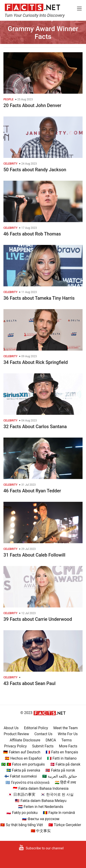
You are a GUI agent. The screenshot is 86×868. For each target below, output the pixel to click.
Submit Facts (43, 746)
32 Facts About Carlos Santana (35, 427)
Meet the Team (66, 728)
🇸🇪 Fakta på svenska (23, 770)
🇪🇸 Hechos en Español (23, 758)
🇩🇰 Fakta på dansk (65, 764)
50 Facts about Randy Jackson (35, 170)
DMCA (51, 740)
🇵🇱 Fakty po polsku (22, 813)
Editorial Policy (36, 728)
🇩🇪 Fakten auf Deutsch (22, 752)
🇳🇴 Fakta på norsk (60, 770)
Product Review (16, 734)
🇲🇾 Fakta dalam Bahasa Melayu (41, 801)
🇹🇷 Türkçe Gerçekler (65, 825)
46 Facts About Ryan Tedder (32, 491)
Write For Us (68, 734)
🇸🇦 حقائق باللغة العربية (60, 776)
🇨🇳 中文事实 (41, 831)
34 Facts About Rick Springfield (36, 362)
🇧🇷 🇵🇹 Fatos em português (23, 764)
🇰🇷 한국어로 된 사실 (57, 794)
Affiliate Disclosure (25, 740)
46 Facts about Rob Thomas (32, 234)
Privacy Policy (15, 746)
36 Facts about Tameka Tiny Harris (39, 298)
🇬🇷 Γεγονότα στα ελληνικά (27, 782)
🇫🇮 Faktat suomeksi (21, 776)
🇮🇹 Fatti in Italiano (62, 758)
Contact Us (43, 734)
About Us (11, 728)
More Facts (68, 746)
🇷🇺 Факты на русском (41, 819)
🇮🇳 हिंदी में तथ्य (65, 782)
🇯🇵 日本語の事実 (22, 794)
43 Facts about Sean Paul (29, 683)
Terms (67, 740)
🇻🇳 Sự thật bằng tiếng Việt (22, 825)
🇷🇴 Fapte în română (59, 813)
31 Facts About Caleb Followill (34, 555)
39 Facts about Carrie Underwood (38, 619)
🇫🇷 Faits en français (62, 752)
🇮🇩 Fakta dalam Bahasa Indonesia (41, 788)
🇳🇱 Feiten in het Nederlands (41, 807)
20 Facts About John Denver (32, 105)
